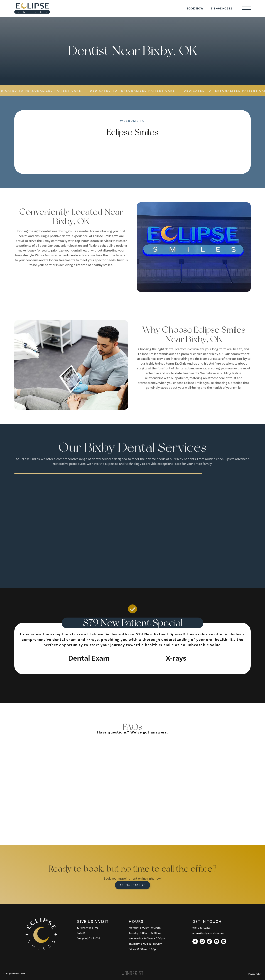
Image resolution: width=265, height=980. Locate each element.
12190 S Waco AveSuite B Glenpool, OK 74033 (88, 933)
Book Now (195, 9)
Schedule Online (133, 885)
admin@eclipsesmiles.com (208, 933)
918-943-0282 (222, 9)
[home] (32, 8)
